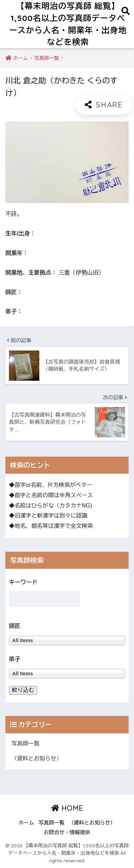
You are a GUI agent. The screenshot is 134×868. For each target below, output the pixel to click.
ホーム (26, 823)
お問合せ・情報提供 (67, 832)
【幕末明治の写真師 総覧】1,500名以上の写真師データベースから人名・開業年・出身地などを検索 (68, 24)
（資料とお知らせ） (37, 758)
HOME (67, 808)
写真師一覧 (25, 744)
